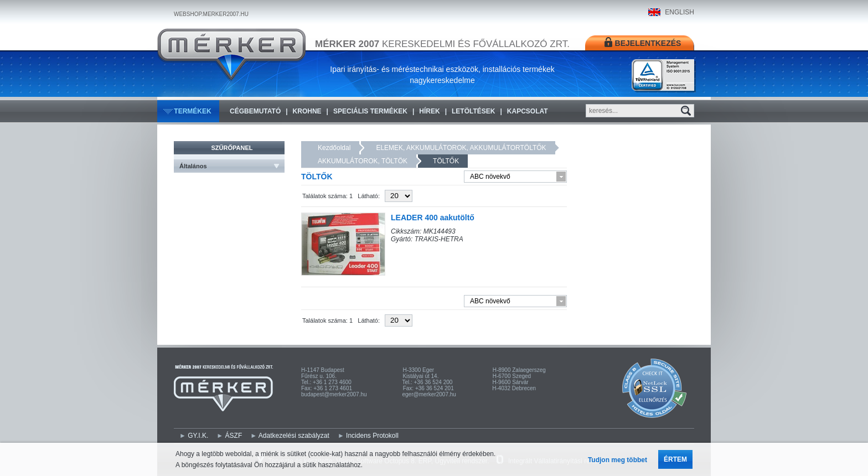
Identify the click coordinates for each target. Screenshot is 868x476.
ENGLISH (680, 12)
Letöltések (473, 111)
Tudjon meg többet (618, 460)
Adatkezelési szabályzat (294, 436)
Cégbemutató (255, 111)
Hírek (429, 111)
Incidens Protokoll (372, 436)
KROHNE (307, 111)
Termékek (192, 111)
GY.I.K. (198, 436)
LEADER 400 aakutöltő (433, 218)
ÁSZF (234, 436)
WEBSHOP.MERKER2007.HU (211, 14)
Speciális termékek (370, 111)
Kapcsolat (528, 111)
